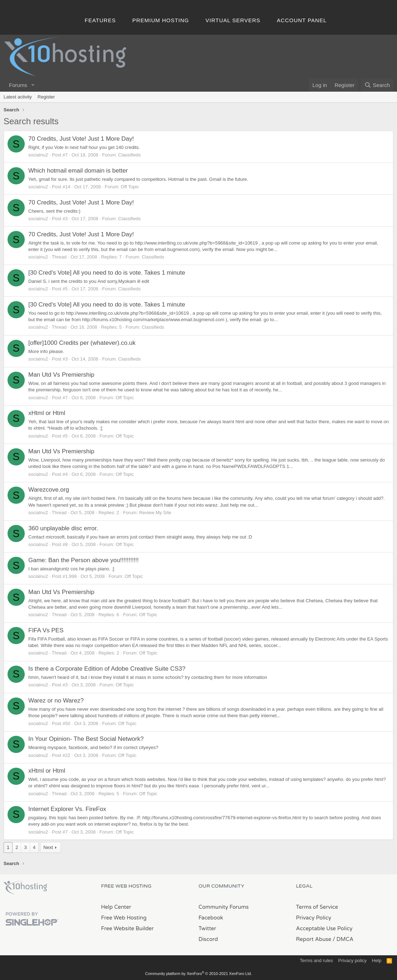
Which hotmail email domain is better (78, 171)
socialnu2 (38, 155)
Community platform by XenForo (198, 974)
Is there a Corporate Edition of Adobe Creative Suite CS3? (107, 669)
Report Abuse (314, 939)
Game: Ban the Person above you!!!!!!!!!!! (83, 560)
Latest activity (18, 97)
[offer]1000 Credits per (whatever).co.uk (82, 343)
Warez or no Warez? (56, 701)
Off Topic (130, 187)
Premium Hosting (161, 20)
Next (48, 847)
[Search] (377, 85)
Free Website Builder (127, 928)
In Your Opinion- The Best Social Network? (86, 739)
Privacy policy (352, 960)
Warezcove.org (49, 490)
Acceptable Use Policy (324, 928)
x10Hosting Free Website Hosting (25, 888)
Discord (208, 939)
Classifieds (130, 155)
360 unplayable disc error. (63, 528)
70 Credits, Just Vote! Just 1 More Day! (81, 139)
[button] (33, 85)
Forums (18, 85)
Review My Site (155, 513)
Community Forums (224, 907)
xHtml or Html (47, 413)
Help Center (116, 907)
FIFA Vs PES (46, 630)
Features (100, 20)
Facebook (211, 918)
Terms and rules (316, 960)
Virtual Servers (233, 20)
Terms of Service (317, 907)
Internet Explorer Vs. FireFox (67, 809)
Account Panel (302, 20)
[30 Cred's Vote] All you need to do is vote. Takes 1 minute (107, 273)
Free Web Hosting (124, 918)
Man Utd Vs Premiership (61, 375)
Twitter (207, 928)
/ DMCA (343, 939)
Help (377, 960)
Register (46, 97)
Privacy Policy (314, 918)
